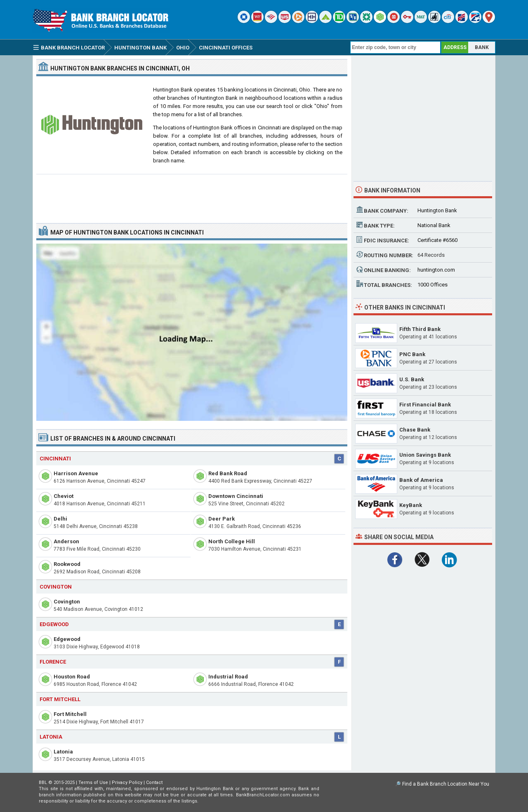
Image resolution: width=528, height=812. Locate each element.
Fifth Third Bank (420, 329)
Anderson (66, 541)
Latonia (63, 752)
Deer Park (222, 519)
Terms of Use (93, 783)
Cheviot (64, 496)
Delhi (60, 519)
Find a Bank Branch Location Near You (446, 784)
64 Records (431, 255)
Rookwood (67, 564)
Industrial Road (228, 677)
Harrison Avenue (76, 473)
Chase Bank (415, 430)
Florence (53, 662)
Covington (67, 602)
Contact (154, 783)
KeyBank (411, 505)
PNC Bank (412, 354)
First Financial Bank (425, 405)
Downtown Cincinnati (236, 496)
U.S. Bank (412, 379)
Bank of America (421, 480)
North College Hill (232, 541)
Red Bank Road (228, 473)
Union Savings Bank (425, 455)
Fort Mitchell (70, 714)
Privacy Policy (127, 783)
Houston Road (72, 677)
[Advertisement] (192, 195)
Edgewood (67, 639)
